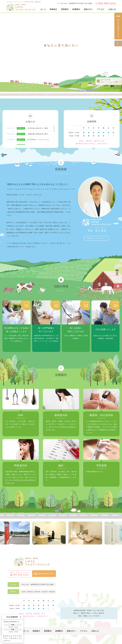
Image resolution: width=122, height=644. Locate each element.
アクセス (101, 9)
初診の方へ (88, 9)
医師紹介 (54, 9)
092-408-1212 (106, 3)
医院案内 (65, 9)
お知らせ (112, 9)
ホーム (43, 9)
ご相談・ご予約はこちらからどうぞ (20, 574)
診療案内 (76, 9)
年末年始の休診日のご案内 (38, 128)
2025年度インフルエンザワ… (39, 140)
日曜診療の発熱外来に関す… (39, 134)
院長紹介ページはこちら (95, 238)
